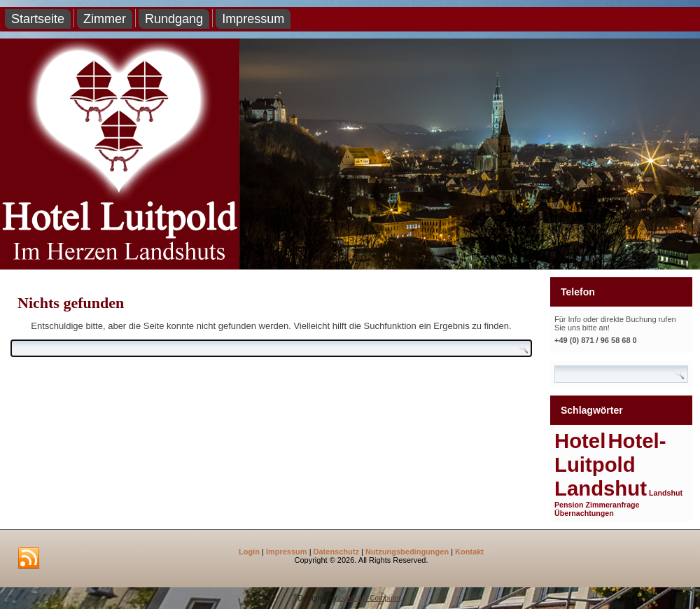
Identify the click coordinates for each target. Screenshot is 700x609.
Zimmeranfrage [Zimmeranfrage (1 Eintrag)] (613, 505)
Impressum (253, 19)
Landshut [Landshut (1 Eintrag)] (666, 493)
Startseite (38, 19)
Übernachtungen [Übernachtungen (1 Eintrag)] (584, 513)
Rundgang (174, 19)
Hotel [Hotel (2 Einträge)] (580, 441)
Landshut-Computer (370, 598)
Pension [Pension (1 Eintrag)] (569, 505)
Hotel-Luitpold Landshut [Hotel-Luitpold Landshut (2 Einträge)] (610, 464)
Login (249, 552)
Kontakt (469, 552)
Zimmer (105, 19)
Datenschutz (336, 552)
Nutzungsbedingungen (407, 552)
